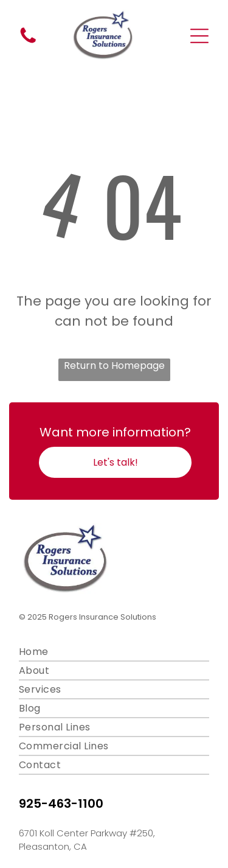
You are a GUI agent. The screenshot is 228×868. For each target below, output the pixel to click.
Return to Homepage (114, 366)
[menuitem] (114, 652)
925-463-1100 (61, 803)
